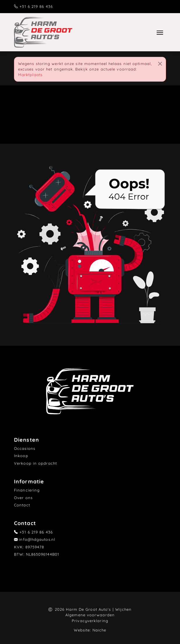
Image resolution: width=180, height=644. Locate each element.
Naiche (99, 630)
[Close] (160, 64)
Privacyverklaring (90, 621)
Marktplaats (30, 75)
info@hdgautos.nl (37, 539)
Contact (22, 505)
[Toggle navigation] (160, 32)
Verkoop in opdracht (35, 463)
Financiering (27, 490)
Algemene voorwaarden (90, 615)
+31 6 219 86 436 (36, 6)
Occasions (25, 448)
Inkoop (21, 456)
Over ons (23, 498)
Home (56, 117)
